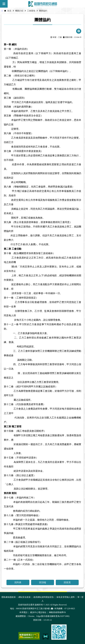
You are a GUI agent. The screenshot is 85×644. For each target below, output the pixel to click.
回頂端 (43, 582)
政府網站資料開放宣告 (44, 597)
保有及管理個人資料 (66, 597)
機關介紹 (19, 11)
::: (2, 11)
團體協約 (43, 11)
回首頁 (67, 582)
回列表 (18, 582)
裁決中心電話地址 (38, 612)
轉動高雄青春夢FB (57, 612)
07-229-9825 (70, 609)
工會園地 (31, 11)
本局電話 (24, 612)
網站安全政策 (25, 597)
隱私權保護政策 (9, 597)
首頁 (9, 11)
